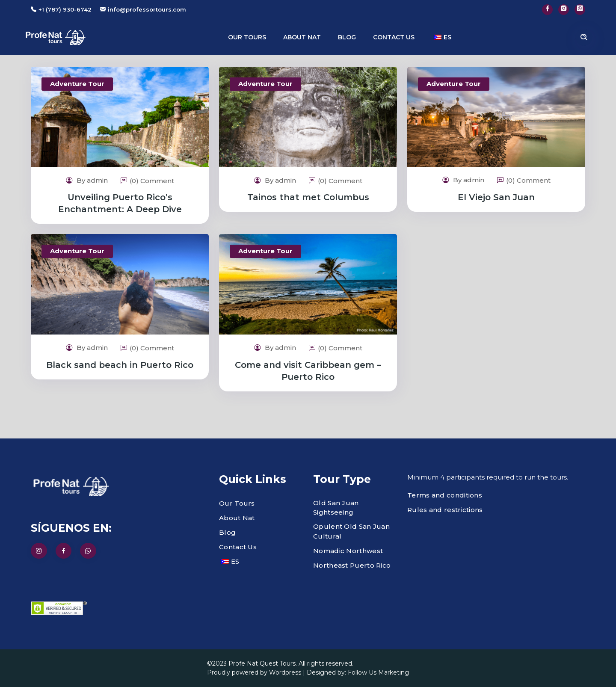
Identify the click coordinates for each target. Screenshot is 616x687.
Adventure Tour (77, 84)
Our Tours (247, 37)
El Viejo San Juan (496, 197)
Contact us (394, 37)
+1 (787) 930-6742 (65, 9)
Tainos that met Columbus (308, 197)
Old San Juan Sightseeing (336, 508)
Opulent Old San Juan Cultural (351, 531)
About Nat (302, 37)
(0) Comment (147, 181)
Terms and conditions (445, 495)
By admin (87, 180)
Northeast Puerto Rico (352, 565)
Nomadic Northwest (348, 551)
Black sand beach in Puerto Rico (120, 365)
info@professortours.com (147, 9)
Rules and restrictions (445, 510)
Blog (347, 37)
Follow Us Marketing (378, 672)
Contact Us (238, 547)
